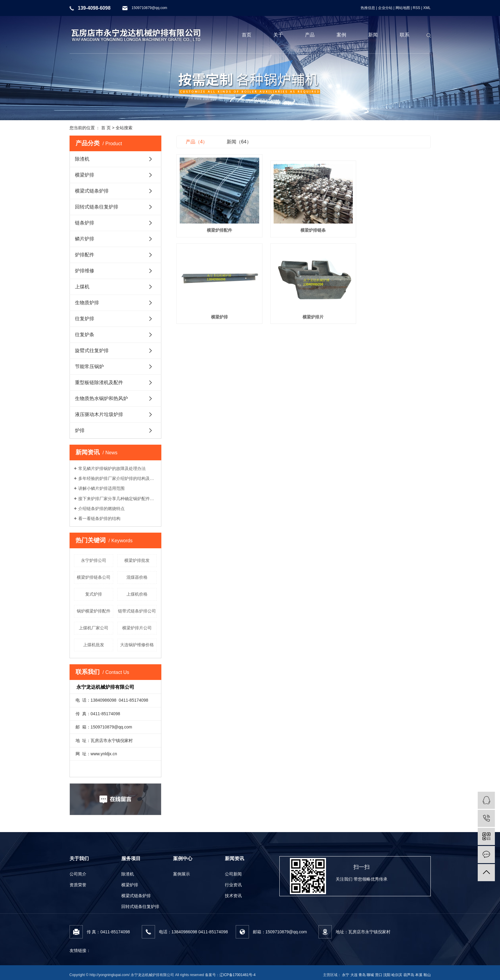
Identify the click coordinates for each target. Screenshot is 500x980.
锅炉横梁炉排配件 (94, 611)
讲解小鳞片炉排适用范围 (101, 488)
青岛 (362, 975)
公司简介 (78, 874)
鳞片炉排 (85, 239)
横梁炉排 (85, 175)
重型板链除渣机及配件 (99, 382)
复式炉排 (94, 594)
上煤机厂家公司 (94, 628)
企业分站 (385, 8)
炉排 (80, 430)
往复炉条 (85, 335)
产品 (310, 35)
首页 (247, 35)
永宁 (346, 975)
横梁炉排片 (216, 306)
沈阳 (387, 975)
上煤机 (82, 287)
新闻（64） (239, 142)
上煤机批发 (94, 645)
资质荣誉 (78, 885)
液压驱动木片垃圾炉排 (99, 414)
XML (427, 8)
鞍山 (427, 975)
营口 (379, 975)
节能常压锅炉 (89, 366)
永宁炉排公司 (94, 560)
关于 (278, 35)
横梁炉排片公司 (137, 628)
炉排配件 (85, 255)
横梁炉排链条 (303, 225)
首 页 (106, 128)
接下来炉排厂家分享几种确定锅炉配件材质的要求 (118, 499)
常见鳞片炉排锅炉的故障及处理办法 (112, 468)
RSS (416, 8)
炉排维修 (85, 271)
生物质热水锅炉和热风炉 (101, 398)
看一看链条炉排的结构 (99, 518)
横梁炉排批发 (137, 560)
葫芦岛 (409, 975)
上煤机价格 (137, 594)
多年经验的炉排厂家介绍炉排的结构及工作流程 (118, 478)
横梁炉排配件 (216, 225)
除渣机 (82, 159)
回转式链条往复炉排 (97, 207)
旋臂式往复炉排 (92, 351)
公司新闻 (233, 874)
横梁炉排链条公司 (94, 577)
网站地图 (403, 8)
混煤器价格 (137, 577)
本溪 (419, 975)
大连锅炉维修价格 (137, 645)
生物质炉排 (87, 303)
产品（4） (197, 142)
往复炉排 (85, 319)
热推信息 (368, 8)
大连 (354, 975)
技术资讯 (233, 896)
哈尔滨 (397, 975)
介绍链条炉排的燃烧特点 (101, 509)
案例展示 (182, 874)
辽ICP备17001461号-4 (238, 975)
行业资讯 (233, 885)
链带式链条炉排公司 (137, 611)
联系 (405, 35)
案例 (341, 35)
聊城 (370, 975)
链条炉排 (85, 223)
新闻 (373, 35)
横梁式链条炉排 (92, 191)
